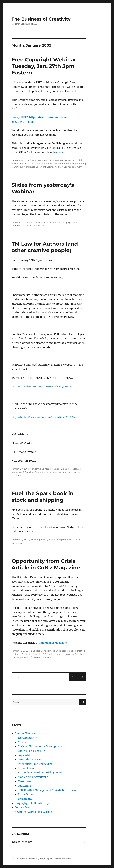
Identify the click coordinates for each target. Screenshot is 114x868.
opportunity (24, 657)
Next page (82, 681)
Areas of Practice (25, 733)
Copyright (78, 160)
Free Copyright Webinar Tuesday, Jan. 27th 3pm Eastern (44, 66)
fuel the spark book (62, 540)
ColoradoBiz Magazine (53, 643)
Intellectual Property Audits (35, 764)
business (30, 167)
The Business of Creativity (41, 19)
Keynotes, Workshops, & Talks (34, 812)
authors (53, 222)
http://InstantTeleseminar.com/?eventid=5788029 (43, 417)
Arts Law (23, 742)
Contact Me (22, 807)
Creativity (35, 164)
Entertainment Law (51, 164)
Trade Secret (26, 794)
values (59, 654)
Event (64, 469)
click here (57, 152)
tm (59, 472)
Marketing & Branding (23, 472)
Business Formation (66, 651)
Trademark (17, 226)
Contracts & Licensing (31, 751)
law (59, 167)
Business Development (61, 160)
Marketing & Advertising (33, 777)
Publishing (24, 786)
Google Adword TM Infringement (41, 773)
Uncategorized (39, 222)
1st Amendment (40, 160)
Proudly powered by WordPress (56, 859)
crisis (14, 657)
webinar (66, 472)
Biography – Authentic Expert (33, 803)
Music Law (24, 781)
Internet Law (68, 164)
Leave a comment (73, 167)
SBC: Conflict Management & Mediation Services (48, 790)
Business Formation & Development (40, 746)
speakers (73, 222)
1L (50, 540)
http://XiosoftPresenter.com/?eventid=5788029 (41, 387)
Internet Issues (27, 768)
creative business (20, 164)
